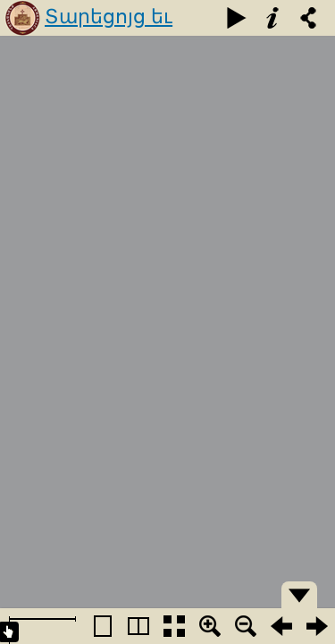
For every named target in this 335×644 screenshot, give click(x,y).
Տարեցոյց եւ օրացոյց (109, 34)
